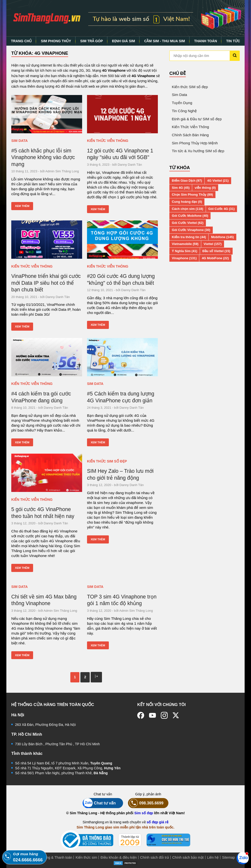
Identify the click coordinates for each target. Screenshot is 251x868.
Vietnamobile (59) (185, 244)
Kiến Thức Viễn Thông (108, 141)
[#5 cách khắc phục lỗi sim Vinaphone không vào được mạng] (47, 114)
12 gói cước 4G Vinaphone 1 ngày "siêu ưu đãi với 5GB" (120, 154)
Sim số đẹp (144, 813)
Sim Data (19, 141)
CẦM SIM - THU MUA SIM (164, 41)
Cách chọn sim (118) (188, 209)
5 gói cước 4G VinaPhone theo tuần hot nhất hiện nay (43, 513)
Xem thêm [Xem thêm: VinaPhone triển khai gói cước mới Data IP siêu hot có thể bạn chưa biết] (22, 326)
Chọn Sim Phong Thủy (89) (192, 195)
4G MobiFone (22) (215, 258)
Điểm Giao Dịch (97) (187, 181)
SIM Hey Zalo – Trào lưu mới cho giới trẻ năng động (120, 474)
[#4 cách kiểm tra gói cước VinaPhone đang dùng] (47, 357)
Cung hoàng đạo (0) (187, 202)
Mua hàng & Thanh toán (53, 857)
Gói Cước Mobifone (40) (190, 216)
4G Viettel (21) (218, 181)
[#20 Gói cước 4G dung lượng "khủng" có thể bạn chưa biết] (122, 240)
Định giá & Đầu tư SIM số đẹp (197, 119)
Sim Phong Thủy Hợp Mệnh (195, 143)
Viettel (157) (213, 244)
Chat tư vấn (99, 803)
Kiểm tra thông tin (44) (189, 237)
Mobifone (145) (222, 237)
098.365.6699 (146, 803)
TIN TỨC (233, 41)
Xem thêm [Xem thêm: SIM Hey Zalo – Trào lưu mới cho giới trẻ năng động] (98, 539)
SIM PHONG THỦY (56, 41)
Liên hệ (213, 857)
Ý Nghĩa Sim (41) (185, 251)
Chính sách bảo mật (188, 857)
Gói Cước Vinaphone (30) (191, 230)
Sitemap (228, 857)
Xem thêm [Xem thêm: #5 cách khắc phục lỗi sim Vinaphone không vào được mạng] (22, 206)
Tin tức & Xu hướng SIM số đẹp (198, 151)
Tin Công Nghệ (184, 111)
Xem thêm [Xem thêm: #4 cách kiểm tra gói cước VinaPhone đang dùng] (22, 442)
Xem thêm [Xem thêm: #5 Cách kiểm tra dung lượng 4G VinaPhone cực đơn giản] (98, 442)
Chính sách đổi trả (155, 857)
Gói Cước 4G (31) (222, 209)
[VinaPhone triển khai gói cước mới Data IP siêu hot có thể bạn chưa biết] (47, 240)
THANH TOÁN (206, 41)
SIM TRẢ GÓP (91, 41)
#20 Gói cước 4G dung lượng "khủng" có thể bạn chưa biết (121, 279)
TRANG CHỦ (21, 41)
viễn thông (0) (205, 188)
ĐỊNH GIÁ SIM (124, 41)
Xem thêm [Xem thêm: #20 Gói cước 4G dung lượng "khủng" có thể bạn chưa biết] (98, 325)
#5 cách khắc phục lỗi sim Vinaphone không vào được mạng (43, 157)
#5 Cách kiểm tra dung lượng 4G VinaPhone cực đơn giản (121, 397)
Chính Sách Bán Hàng (190, 135)
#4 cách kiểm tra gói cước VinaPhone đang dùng (41, 397)
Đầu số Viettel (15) (216, 251)
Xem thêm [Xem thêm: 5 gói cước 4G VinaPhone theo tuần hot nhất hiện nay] (22, 568)
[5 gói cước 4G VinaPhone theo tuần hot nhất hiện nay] (47, 473)
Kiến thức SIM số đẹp (107, 461)
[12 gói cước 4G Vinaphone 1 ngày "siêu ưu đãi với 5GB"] (122, 114)
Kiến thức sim (86, 857)
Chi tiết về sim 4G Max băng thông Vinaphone (44, 600)
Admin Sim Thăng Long (62, 171)
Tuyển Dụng (182, 103)
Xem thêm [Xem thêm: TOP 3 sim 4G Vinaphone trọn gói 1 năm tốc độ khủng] (98, 645)
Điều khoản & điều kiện (119, 857)
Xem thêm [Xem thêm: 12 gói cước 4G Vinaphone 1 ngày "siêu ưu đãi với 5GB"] (98, 209)
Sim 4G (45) (181, 188)
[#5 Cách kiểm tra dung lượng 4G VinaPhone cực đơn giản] (122, 357)
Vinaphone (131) (184, 258)
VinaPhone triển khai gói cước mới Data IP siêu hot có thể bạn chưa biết (46, 283)
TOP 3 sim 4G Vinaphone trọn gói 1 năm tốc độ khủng (122, 600)
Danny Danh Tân (130, 165)
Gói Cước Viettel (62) (188, 223)
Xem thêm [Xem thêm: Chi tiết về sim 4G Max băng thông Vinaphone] (22, 655)
